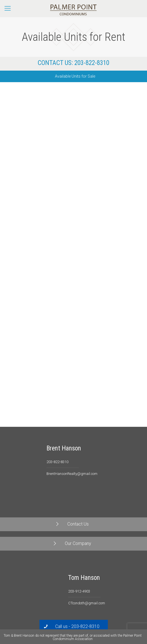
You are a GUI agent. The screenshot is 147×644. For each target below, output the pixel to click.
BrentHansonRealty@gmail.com (72, 474)
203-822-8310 (92, 63)
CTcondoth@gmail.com (87, 603)
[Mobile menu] (8, 8)
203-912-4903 (79, 591)
